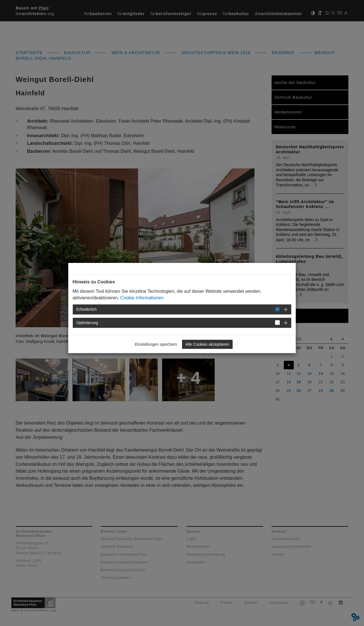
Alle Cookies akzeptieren (207, 344)
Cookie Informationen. (143, 298)
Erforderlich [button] (87, 309)
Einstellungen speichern (156, 344)
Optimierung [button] (87, 323)
